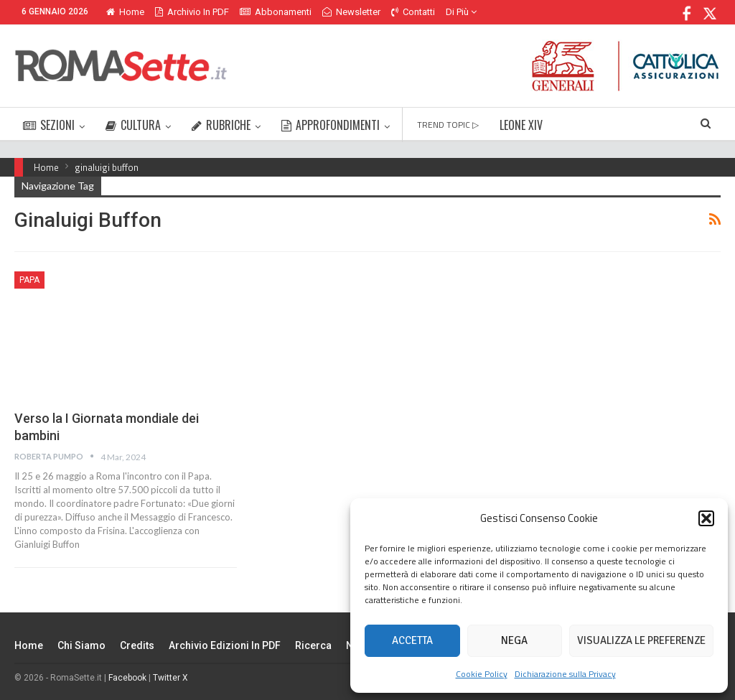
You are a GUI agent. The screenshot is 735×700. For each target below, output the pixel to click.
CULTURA (133, 125)
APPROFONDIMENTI (331, 125)
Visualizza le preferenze (641, 640)
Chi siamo (81, 645)
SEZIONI (49, 125)
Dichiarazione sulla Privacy (565, 674)
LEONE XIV (521, 125)
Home (125, 12)
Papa (29, 280)
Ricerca (313, 645)
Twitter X (170, 678)
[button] (706, 518)
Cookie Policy (482, 674)
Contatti (413, 12)
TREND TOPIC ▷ (448, 125)
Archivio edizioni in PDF (225, 645)
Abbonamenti (276, 12)
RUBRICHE (221, 125)
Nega (514, 640)
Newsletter (351, 12)
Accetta (412, 640)
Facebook (127, 678)
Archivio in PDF (192, 12)
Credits (137, 645)
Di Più (461, 12)
